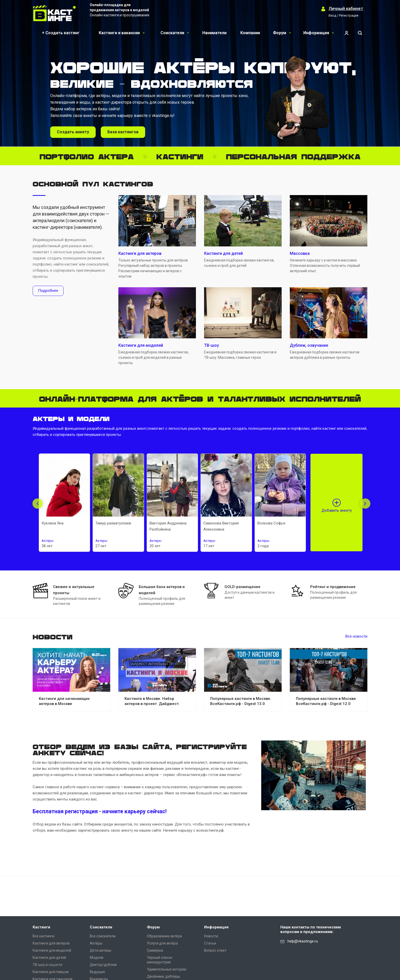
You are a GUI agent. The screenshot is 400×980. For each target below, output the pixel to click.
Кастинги (41, 927)
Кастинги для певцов (51, 972)
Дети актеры (101, 950)
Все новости (356, 636)
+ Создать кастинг (61, 33)
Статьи (210, 943)
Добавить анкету (337, 510)
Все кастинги (43, 936)
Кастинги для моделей (52, 950)
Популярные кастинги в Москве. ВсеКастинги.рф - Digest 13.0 (241, 701)
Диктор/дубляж (103, 965)
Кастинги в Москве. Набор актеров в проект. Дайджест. (152, 701)
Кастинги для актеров (51, 943)
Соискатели (175, 33)
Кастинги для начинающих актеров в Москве (64, 701)
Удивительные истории (167, 969)
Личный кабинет (346, 9)
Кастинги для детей (49, 958)
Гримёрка (155, 950)
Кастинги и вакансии (122, 33)
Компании (250, 33)
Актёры (96, 943)
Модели (97, 958)
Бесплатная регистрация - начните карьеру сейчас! (100, 811)
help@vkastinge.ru (303, 941)
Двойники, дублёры (164, 976)
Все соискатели (103, 936)
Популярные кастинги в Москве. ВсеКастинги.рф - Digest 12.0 (326, 701)
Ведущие (97, 972)
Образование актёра (164, 936)
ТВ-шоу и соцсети (47, 965)
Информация (319, 33)
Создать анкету (73, 132)
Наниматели (214, 33)
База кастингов (123, 132)
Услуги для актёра (162, 943)
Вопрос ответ (215, 950)
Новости (211, 936)
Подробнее (48, 291)
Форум (282, 33)
